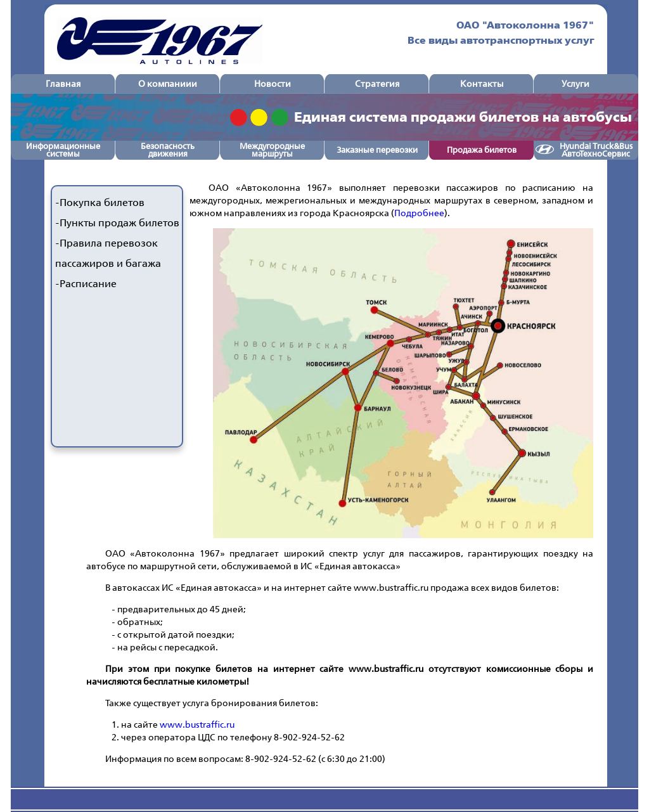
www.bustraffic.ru (197, 724)
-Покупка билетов (100, 203)
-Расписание (86, 284)
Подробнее (419, 213)
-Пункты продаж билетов (117, 223)
